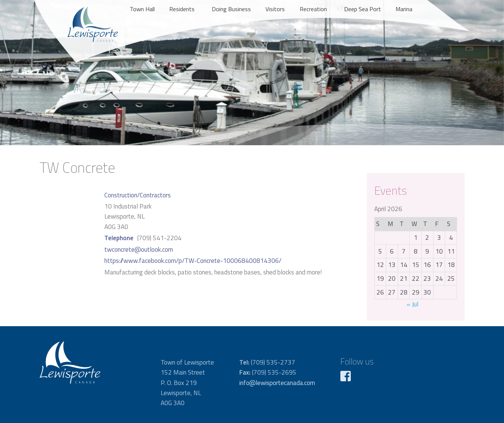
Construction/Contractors (138, 195)
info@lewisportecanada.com (277, 383)
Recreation (313, 9)
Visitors (275, 9)
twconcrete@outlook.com (139, 249)
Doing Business (231, 9)
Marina (404, 9)
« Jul (412, 304)
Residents (182, 9)
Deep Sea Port (363, 9)
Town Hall (142, 9)
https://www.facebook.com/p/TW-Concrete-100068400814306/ (193, 261)
